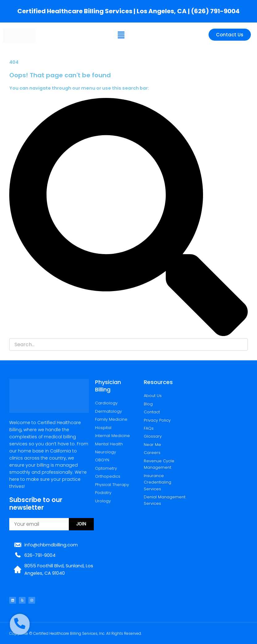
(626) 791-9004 (215, 11)
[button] (121, 35)
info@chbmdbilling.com (51, 545)
